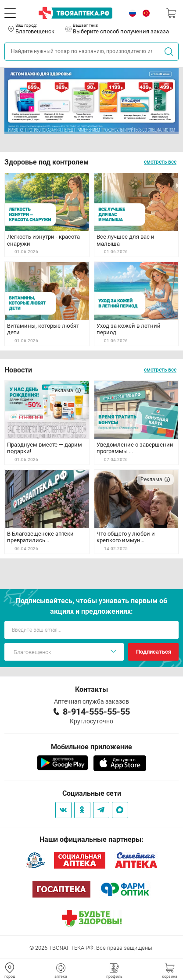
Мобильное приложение (91, 747)
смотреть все (160, 162)
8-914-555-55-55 (96, 712)
